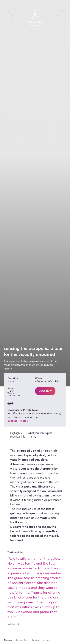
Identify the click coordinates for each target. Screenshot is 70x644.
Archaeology (22, 640)
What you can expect (40, 433)
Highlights (16, 433)
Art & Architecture (41, 640)
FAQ (34, 437)
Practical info (18, 437)
